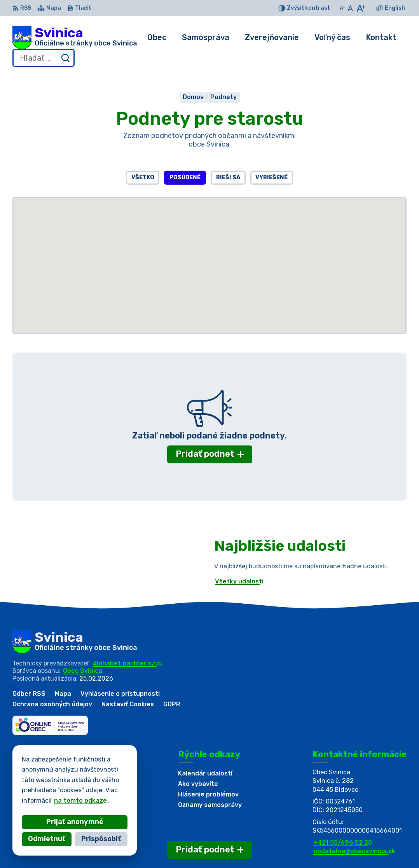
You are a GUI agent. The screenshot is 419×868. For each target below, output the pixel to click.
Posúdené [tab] (185, 177)
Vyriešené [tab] (271, 177)
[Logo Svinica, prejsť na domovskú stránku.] (75, 37)
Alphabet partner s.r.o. (127, 663)
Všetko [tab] (143, 177)
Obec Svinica (83, 671)
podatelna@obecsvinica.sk (354, 851)
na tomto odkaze (80, 801)
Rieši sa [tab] (228, 177)
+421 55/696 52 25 (343, 843)
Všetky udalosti (239, 581)
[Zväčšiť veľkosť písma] (361, 8)
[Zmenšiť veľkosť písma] (342, 8)
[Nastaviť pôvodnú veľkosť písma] (350, 8)
